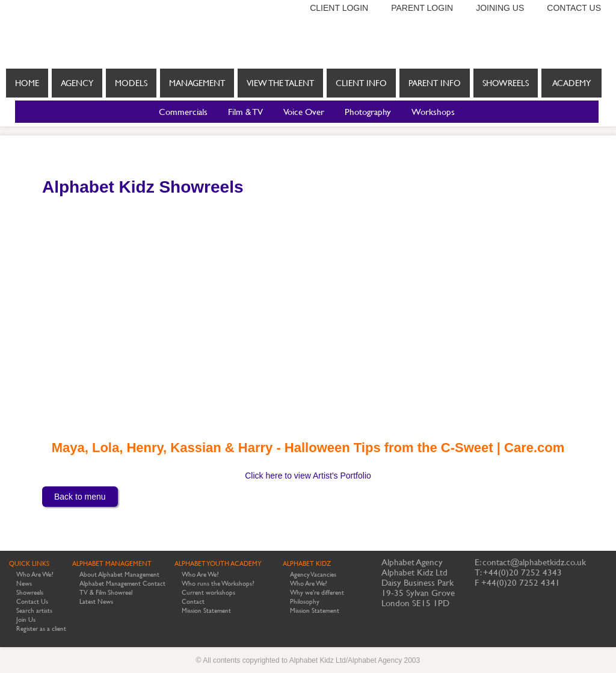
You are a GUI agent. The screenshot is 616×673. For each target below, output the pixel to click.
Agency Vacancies (313, 575)
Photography (368, 112)
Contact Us (32, 602)
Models (131, 83)
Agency (77, 83)
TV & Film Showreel (106, 593)
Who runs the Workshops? (218, 584)
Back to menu (80, 497)
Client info (361, 83)
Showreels (506, 88)
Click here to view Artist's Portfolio (308, 476)
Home (27, 83)
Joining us (500, 8)
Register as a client (41, 629)
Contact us (574, 8)
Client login (339, 8)
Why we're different (317, 593)
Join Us (26, 620)
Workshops (433, 112)
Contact (193, 602)
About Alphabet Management (119, 575)
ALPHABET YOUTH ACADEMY (218, 564)
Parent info (435, 83)
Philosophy (305, 602)
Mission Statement (206, 611)
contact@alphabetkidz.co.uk (534, 562)
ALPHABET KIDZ (307, 564)
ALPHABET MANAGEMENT (112, 564)
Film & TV (245, 112)
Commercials (183, 112)
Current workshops (208, 593)
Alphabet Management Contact (122, 584)
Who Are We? (35, 575)
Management (197, 83)
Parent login (422, 8)
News (24, 584)
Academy (571, 83)
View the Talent (280, 83)
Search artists (34, 611)
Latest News (96, 602)
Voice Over (304, 112)
